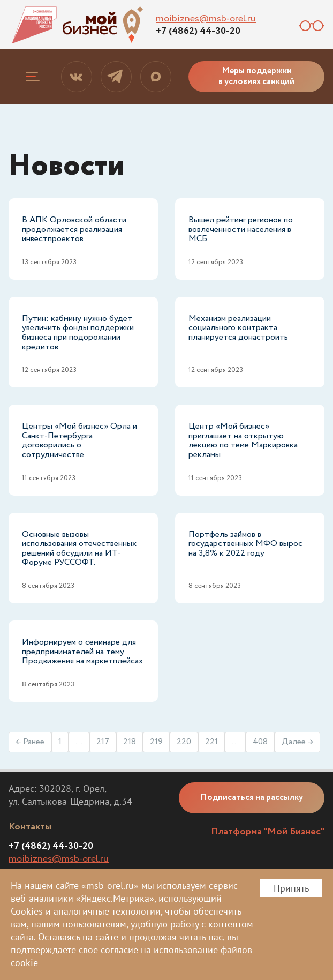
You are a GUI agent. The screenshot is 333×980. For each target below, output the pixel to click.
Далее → (297, 742)
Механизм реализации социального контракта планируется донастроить (238, 328)
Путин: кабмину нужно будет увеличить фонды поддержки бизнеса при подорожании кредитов (78, 333)
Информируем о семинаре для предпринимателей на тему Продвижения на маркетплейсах (82, 652)
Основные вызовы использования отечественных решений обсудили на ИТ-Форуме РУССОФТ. (79, 549)
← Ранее (30, 742)
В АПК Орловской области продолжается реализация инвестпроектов (74, 229)
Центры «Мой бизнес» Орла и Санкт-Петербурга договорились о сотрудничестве (80, 440)
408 (260, 742)
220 (184, 742)
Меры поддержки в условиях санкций (256, 76)
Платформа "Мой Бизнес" (268, 832)
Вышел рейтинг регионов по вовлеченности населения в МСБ (241, 229)
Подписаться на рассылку (252, 798)
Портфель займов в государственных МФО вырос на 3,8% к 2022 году (245, 544)
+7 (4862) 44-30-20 (198, 31)
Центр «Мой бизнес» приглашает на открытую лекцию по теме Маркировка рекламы (243, 440)
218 (130, 742)
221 (211, 742)
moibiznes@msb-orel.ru (206, 19)
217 (103, 742)
